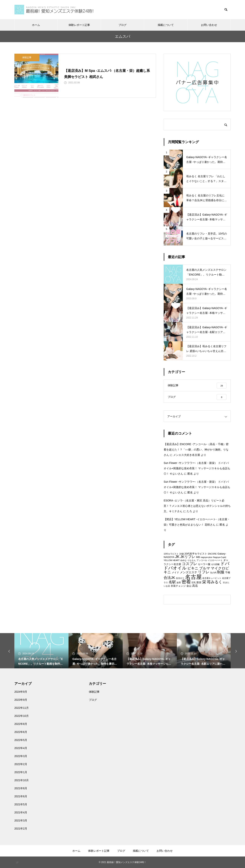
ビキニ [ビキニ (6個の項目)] (193, 568)
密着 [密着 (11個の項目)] (186, 582)
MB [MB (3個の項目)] (198, 557)
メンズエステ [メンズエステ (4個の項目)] (189, 572)
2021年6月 (21, 796)
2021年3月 (21, 820)
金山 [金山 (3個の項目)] (189, 586)
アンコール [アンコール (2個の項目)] (202, 560)
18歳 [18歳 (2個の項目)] (182, 554)
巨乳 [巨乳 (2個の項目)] (194, 582)
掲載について (166, 25)
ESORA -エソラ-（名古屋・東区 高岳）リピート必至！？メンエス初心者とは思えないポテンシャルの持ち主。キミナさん (197, 506)
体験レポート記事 (79, 25)
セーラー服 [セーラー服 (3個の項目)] (204, 564)
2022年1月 (21, 772)
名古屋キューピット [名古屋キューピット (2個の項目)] (212, 578)
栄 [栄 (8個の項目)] (204, 582)
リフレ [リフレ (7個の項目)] (204, 572)
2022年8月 (21, 724)
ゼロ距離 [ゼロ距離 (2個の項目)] (215, 564)
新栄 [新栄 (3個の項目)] (199, 582)
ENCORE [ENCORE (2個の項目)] (212, 554)
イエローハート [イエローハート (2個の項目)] (215, 560)
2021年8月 (21, 788)
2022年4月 (21, 748)
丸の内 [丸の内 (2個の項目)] (213, 573)
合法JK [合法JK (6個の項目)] (169, 578)
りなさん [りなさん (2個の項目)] (192, 560)
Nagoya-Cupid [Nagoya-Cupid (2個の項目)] (220, 557)
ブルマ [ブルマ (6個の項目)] (205, 568)
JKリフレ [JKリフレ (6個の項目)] (188, 557)
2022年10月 (22, 716)
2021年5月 (21, 804)
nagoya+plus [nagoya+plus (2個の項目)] (206, 557)
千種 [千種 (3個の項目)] (228, 572)
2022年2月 (21, 764)
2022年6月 (21, 732)
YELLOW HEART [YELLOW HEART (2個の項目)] (172, 560)
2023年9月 (21, 700)
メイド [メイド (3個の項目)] (175, 572)
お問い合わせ (209, 25)
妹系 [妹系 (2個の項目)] (179, 582)
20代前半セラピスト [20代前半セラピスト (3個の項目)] (196, 554)
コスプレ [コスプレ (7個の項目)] (189, 564)
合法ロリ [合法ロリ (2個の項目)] (180, 578)
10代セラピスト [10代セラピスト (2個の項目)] (171, 554)
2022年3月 (21, 756)
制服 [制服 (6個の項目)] (221, 572)
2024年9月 (21, 692)
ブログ (122, 25)
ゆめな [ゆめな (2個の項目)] (183, 560)
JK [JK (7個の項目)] (177, 557)
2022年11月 (22, 708)
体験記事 (27, 57)
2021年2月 (21, 829)
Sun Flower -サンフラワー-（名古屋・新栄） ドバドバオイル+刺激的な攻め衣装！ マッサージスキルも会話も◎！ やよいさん (197, 468)
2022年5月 (21, 740)
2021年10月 (22, 780)
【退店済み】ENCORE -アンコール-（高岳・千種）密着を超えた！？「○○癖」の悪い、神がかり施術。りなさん (196, 450)
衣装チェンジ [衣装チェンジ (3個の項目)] (178, 586)
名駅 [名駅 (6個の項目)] (172, 582)
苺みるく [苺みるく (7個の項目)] (215, 582)
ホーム (36, 25)
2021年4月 (21, 812)
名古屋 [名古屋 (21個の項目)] (193, 577)
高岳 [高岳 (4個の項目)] (195, 586)
